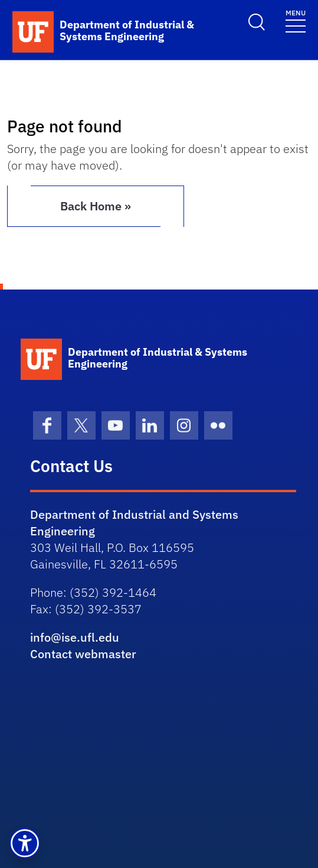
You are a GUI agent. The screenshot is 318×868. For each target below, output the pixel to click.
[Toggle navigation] (296, 20)
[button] (25, 843)
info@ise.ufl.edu (75, 637)
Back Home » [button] (96, 206)
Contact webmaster (83, 654)
